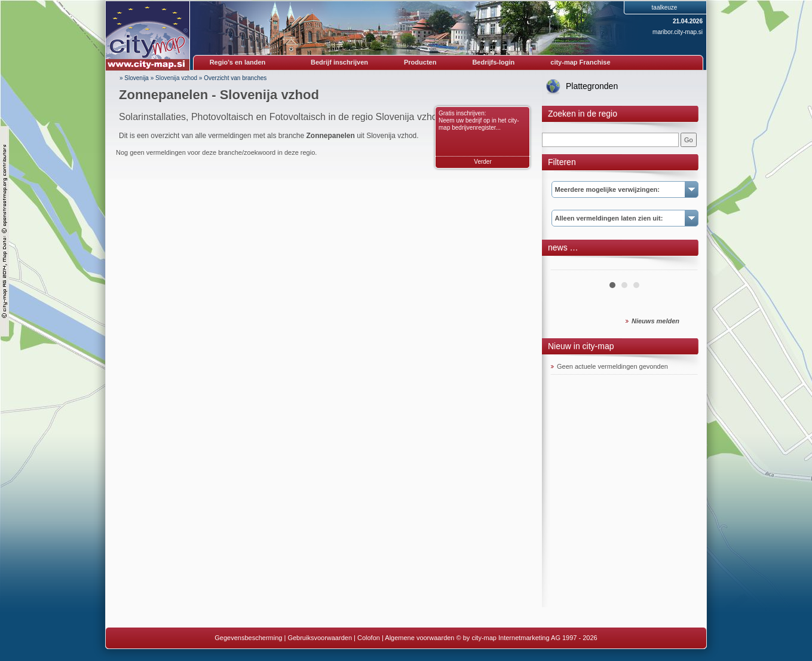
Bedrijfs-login (493, 62)
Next (682, 265)
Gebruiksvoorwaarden (320, 638)
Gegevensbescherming (248, 638)
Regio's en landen (238, 62)
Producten (420, 62)
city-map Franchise (580, 62)
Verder (482, 162)
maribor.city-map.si (678, 32)
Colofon (369, 638)
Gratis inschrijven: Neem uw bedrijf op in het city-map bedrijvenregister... (479, 120)
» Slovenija (134, 78)
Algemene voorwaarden (419, 638)
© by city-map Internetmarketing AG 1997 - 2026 (527, 638)
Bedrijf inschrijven (339, 62)
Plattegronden (592, 86)
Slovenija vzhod (176, 78)
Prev (566, 265)
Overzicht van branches (235, 78)
